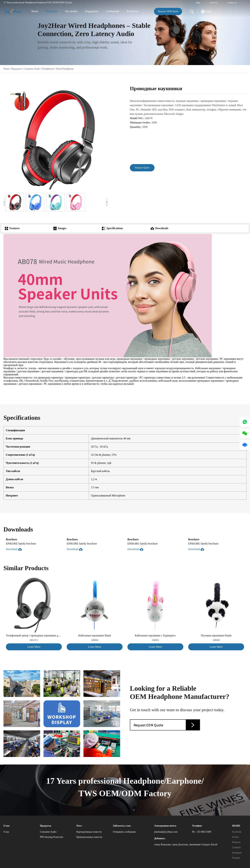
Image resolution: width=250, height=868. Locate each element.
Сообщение (112, 11)
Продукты (52, 11)
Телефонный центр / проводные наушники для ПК (34, 635)
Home (35, 11)
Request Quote (142, 168)
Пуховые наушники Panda (216, 635)
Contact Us (232, 3)
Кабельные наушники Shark (95, 635)
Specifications (112, 228)
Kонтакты (133, 11)
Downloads (159, 228)
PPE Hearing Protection (52, 837)
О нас (6, 832)
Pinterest (236, 842)
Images (60, 228)
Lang (206, 11)
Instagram (237, 853)
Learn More (34, 647)
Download (14, 549)
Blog (198, 3)
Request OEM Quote (168, 11)
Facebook (237, 832)
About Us (214, 3)
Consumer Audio (32, 69)
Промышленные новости (89, 837)
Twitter (235, 837)
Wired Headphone (65, 69)
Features (12, 228)
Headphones (48, 69)
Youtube (236, 858)
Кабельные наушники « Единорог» (155, 635)
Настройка (71, 11)
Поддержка (92, 11)
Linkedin (236, 847)
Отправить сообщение (124, 832)
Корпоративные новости (89, 832)
